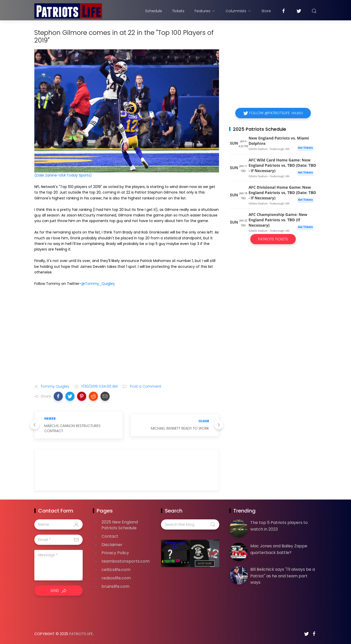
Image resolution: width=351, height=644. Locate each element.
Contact (110, 536)
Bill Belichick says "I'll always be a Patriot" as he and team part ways (283, 576)
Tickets (178, 11)
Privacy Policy (115, 553)
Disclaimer (112, 545)
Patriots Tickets (273, 239)
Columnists (238, 11)
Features (205, 11)
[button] (58, 396)
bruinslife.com (115, 586)
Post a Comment (145, 386)
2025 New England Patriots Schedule (120, 525)
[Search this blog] (190, 524)
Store (266, 11)
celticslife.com (116, 570)
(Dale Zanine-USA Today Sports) (63, 175)
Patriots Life (81, 634)
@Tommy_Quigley (98, 284)
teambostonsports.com (126, 561)
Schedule (154, 11)
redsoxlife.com (116, 578)
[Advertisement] (127, 340)
